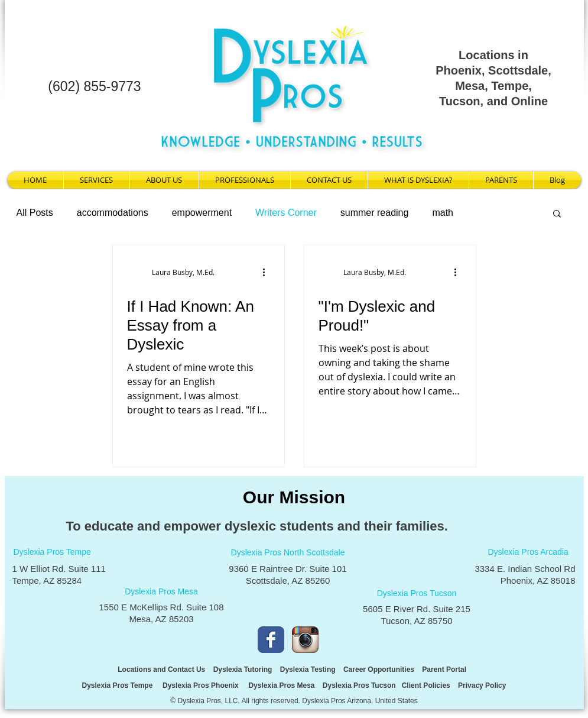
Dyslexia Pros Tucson (359, 685)
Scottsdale (518, 70)
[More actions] (268, 272)
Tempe (510, 86)
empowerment (202, 213)
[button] (557, 214)
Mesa (470, 86)
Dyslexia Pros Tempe (118, 685)
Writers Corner (286, 213)
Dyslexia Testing (308, 670)
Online (529, 101)
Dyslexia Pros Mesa (280, 685)
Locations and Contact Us (161, 670)
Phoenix (459, 70)
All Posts (35, 213)
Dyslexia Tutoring (243, 670)
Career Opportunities (379, 670)
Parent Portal (445, 670)
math (443, 213)
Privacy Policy (482, 685)
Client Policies (426, 685)
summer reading (375, 213)
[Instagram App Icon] (305, 640)
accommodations (113, 213)
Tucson (460, 101)
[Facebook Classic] (271, 640)
